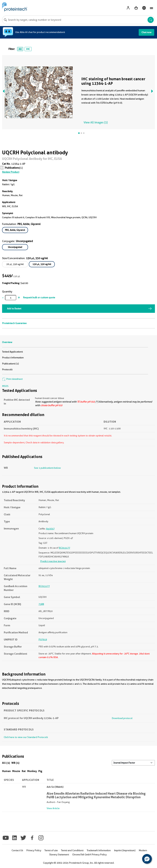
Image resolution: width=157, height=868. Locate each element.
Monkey (32, 771)
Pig (40, 771)
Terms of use (51, 850)
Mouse (16, 771)
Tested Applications (12, 352)
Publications (12, 168)
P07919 (43, 639)
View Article (53, 808)
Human (6, 771)
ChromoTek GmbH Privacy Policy (89, 855)
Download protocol (122, 718)
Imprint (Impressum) (125, 850)
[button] (147, 859)
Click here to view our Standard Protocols (26, 737)
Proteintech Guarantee (14, 323)
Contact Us (17, 850)
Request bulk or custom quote (39, 297)
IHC (28, 49)
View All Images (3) (96, 122)
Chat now (146, 32)
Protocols (7, 369)
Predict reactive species (53, 561)
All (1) (6, 763)
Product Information (13, 358)
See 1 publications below (47, 468)
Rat (24, 771)
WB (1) (15, 763)
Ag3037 (50, 529)
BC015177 (65, 548)
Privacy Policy (34, 850)
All (20, 49)
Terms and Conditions (72, 850)
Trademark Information (99, 850)
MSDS (5, 386)
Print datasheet (12, 379)
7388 (41, 604)
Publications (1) (10, 364)
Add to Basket (14, 308)
